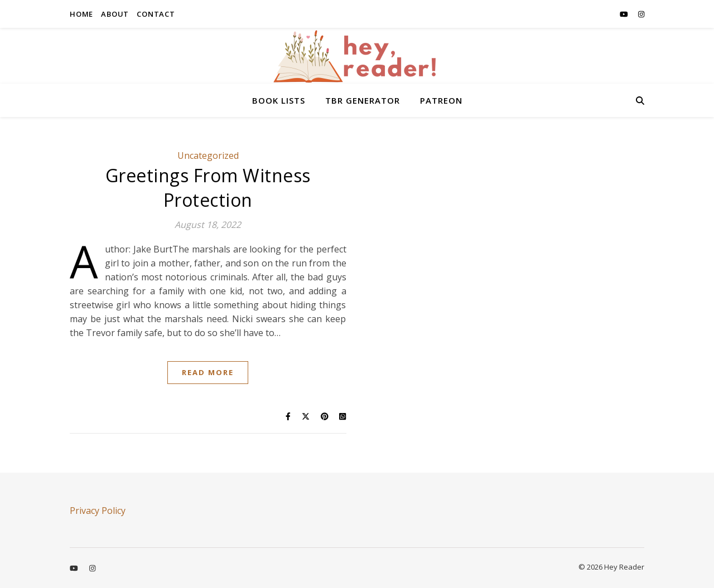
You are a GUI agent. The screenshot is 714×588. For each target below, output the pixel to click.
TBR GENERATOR (363, 100)
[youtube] (625, 14)
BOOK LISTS (279, 100)
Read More (208, 372)
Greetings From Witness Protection (208, 188)
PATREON (441, 100)
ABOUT (115, 14)
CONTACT (156, 14)
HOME (81, 14)
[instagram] (641, 14)
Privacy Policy (98, 511)
